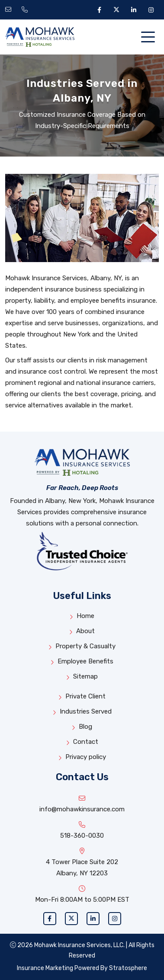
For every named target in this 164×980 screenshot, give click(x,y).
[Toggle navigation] (150, 37)
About (82, 631)
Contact (82, 742)
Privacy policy (82, 757)
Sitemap (82, 677)
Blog (82, 727)
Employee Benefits (82, 661)
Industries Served (82, 712)
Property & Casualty (82, 646)
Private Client (82, 697)
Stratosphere (128, 968)
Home (82, 616)
